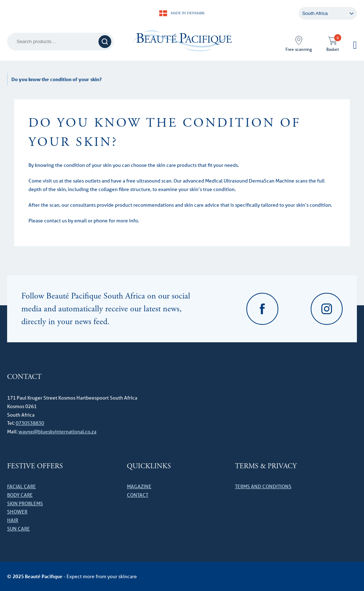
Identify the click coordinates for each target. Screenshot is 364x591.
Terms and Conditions (263, 486)
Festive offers (35, 466)
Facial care (22, 486)
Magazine (139, 486)
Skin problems (25, 503)
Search (106, 41)
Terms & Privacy (266, 466)
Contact (138, 495)
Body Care (20, 495)
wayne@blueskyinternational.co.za (57, 432)
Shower (17, 512)
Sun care (18, 529)
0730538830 (30, 423)
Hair (13, 520)
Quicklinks (149, 466)
